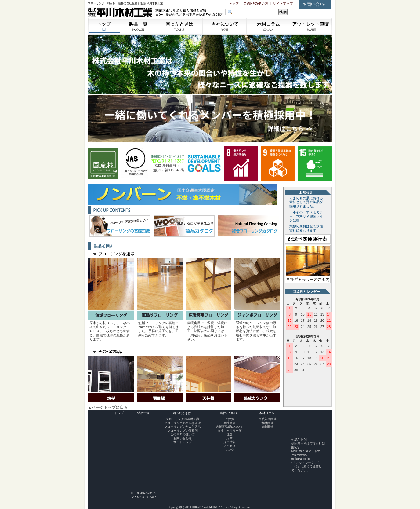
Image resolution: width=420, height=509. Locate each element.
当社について (229, 413)
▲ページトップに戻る (108, 407)
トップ (119, 413)
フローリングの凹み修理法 (183, 423)
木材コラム (267, 413)
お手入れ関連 (267, 419)
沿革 (230, 438)
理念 (230, 434)
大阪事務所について (230, 427)
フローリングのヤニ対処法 (183, 427)
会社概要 (230, 423)
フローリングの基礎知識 (183, 419)
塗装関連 (267, 427)
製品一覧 (143, 413)
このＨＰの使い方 (183, 434)
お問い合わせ (183, 438)
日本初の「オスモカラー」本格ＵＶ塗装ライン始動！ (306, 216)
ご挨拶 (230, 419)
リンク (230, 450)
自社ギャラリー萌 (230, 431)
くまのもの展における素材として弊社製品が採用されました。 (306, 202)
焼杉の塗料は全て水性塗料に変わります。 (306, 228)
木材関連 (267, 423)
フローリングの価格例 (183, 431)
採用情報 (230, 442)
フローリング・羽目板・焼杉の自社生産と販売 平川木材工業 (125, 3)
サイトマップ (183, 442)
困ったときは (182, 413)
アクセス (230, 446)
